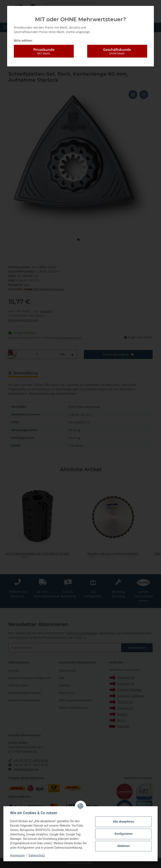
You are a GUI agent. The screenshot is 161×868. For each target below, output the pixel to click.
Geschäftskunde (117, 51)
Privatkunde (44, 51)
